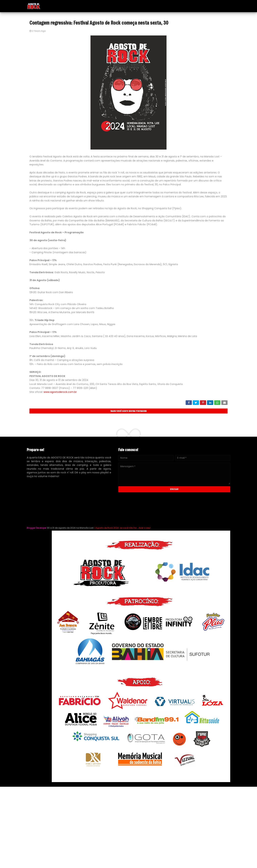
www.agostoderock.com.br (60, 392)
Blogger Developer (37, 528)
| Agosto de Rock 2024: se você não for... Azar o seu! (122, 528)
